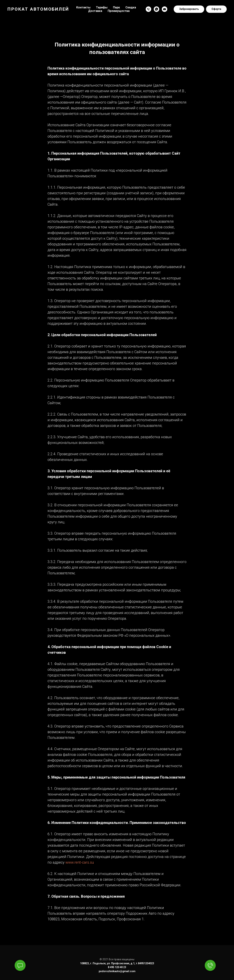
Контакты (83, 7)
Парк (116, 7)
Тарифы (102, 7)
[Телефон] (148, 9)
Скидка (131, 7)
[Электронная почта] (165, 9)
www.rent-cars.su (80, 862)
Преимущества (119, 11)
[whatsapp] (156, 9)
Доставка (95, 11)
